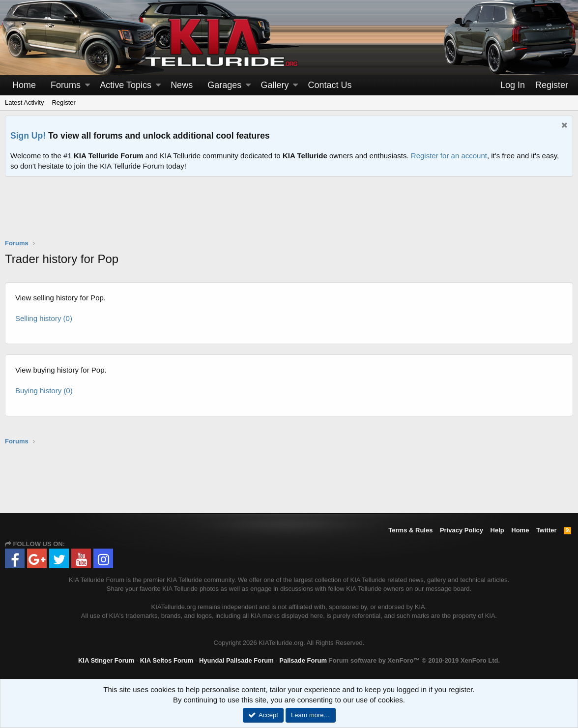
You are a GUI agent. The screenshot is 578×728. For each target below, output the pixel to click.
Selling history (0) (44, 318)
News (182, 85)
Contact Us (330, 85)
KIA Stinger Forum (106, 660)
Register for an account (449, 156)
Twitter (547, 530)
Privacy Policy (462, 530)
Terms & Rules (410, 530)
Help (497, 530)
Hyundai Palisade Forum (236, 660)
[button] (87, 85)
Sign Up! (28, 136)
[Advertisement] (289, 214)
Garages (224, 85)
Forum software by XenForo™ (414, 660)
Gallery (275, 85)
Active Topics (126, 85)
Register (63, 102)
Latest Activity (24, 102)
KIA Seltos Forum (167, 660)
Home (24, 85)
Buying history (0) (44, 391)
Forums (66, 85)
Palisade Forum (303, 660)
